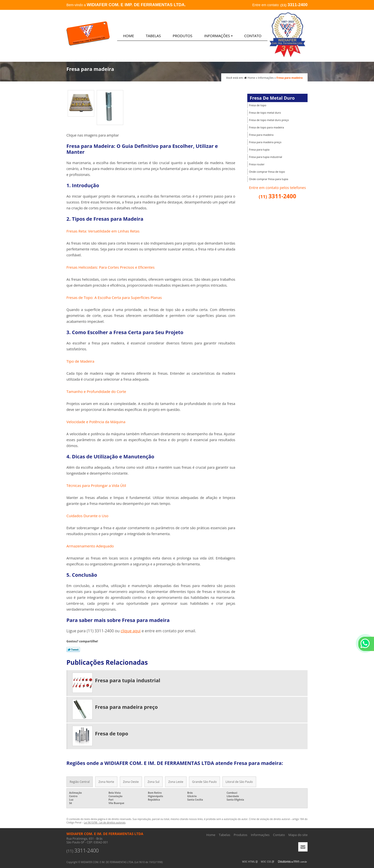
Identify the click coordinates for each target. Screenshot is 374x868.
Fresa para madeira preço (265, 142)
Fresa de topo (258, 105)
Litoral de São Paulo (239, 782)
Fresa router (257, 164)
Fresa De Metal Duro (272, 98)
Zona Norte (106, 782)
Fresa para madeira (261, 135)
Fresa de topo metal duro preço (269, 120)
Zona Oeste (131, 782)
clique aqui (131, 631)
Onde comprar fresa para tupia (269, 179)
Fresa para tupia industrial (265, 157)
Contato (253, 36)
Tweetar (73, 650)
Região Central (80, 782)
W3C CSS (267, 862)
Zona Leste (176, 782)
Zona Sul (154, 782)
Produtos (183, 36)
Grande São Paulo (204, 782)
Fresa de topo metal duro (265, 113)
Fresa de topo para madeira (266, 127)
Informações (218, 36)
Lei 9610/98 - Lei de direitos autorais (105, 822)
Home (129, 36)
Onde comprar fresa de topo (267, 172)
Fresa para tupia (259, 149)
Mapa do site (298, 835)
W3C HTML (250, 862)
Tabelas (153, 36)
